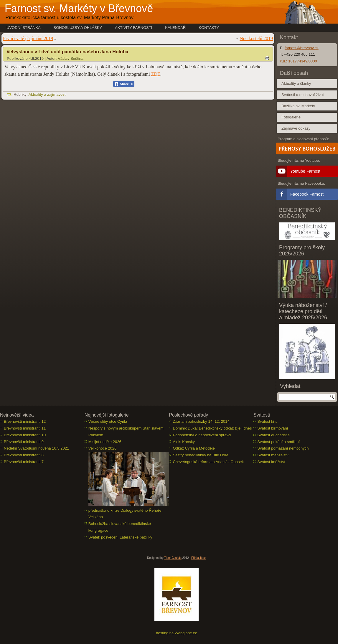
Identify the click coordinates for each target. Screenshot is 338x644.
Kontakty (209, 28)
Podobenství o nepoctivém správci (202, 435)
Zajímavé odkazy (296, 128)
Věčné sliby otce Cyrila (108, 421)
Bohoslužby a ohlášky (78, 28)
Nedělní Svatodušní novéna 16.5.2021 (36, 448)
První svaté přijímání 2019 (28, 38)
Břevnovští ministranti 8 (24, 455)
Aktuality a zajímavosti (48, 94)
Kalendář (175, 28)
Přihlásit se (198, 558)
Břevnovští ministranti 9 (24, 442)
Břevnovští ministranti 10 (25, 435)
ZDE (156, 74)
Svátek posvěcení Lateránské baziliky (120, 537)
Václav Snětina (71, 58)
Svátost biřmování (273, 428)
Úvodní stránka (24, 28)
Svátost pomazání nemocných (283, 448)
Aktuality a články (296, 84)
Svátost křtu (267, 421)
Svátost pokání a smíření (278, 442)
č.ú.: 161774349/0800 (299, 61)
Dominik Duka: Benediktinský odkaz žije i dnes (212, 428)
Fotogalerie (291, 117)
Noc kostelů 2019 (256, 38)
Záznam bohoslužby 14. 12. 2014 (201, 421)
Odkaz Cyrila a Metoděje (194, 448)
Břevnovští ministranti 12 (25, 421)
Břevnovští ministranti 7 (24, 462)
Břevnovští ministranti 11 (25, 428)
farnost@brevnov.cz (302, 48)
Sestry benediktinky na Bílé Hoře (201, 455)
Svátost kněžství (271, 462)
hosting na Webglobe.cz (176, 633)
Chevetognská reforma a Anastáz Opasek (208, 462)
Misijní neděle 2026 (105, 442)
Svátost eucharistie (273, 435)
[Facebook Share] (124, 84)
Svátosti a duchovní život (303, 95)
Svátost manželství (273, 455)
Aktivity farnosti (133, 28)
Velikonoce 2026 (102, 448)
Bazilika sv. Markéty (298, 106)
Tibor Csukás (173, 558)
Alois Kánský (184, 442)
